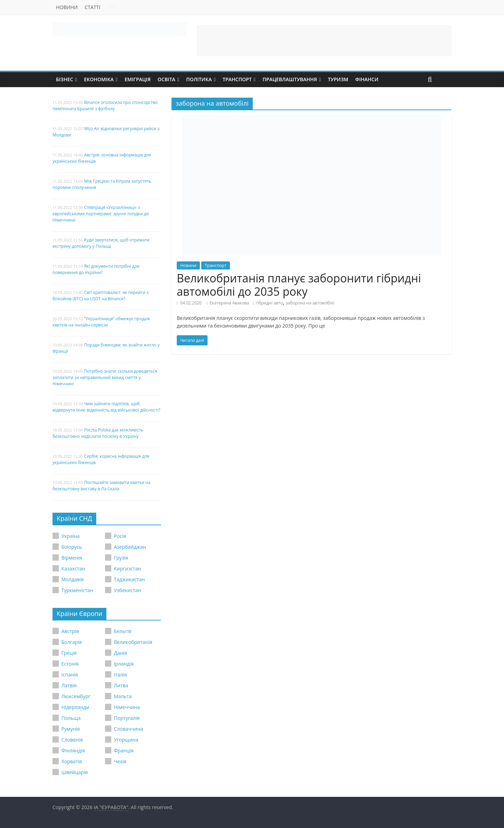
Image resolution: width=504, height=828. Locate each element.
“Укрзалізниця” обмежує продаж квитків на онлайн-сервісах (101, 322)
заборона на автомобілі (310, 303)
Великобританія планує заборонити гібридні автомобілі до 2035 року (299, 285)
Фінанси (367, 79)
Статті (93, 7)
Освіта (166, 79)
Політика (199, 79)
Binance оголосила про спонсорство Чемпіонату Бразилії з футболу (105, 106)
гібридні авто (269, 303)
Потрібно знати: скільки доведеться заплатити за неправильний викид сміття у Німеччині (105, 377)
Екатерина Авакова (229, 303)
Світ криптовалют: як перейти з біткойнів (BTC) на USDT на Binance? (100, 296)
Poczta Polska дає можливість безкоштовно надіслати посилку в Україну (98, 433)
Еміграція (138, 79)
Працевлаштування (290, 79)
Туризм (338, 79)
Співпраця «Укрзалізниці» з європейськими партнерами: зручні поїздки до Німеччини (101, 214)
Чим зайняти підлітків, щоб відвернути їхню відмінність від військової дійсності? (106, 407)
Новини (67, 7)
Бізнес (65, 79)
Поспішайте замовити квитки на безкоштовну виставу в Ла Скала (101, 486)
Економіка (99, 79)
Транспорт (237, 79)
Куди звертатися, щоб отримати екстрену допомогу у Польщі (101, 243)
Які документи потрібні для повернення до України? (96, 269)
